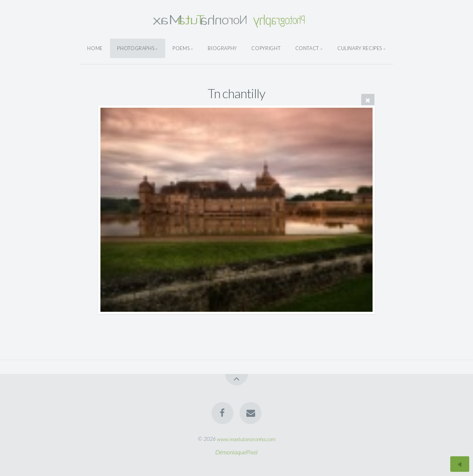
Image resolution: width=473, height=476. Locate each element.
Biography (222, 48)
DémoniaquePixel (236, 452)
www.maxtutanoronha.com (246, 439)
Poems (181, 48)
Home (95, 48)
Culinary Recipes (360, 48)
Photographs (136, 48)
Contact (307, 48)
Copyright (266, 48)
